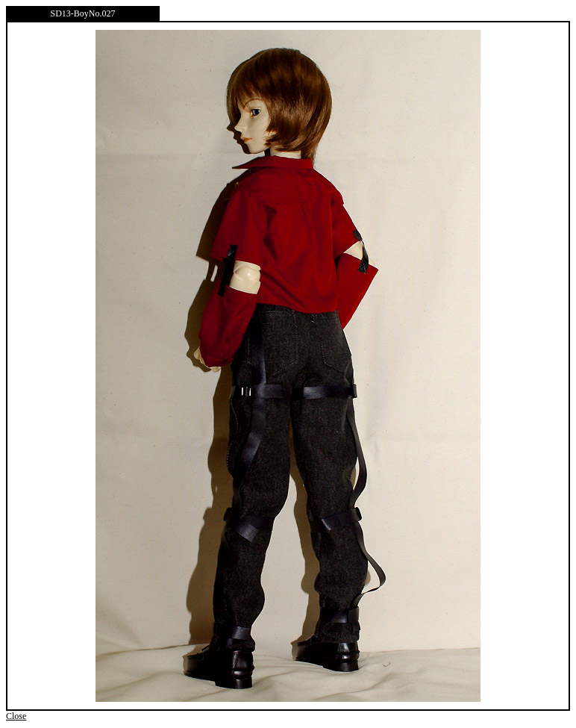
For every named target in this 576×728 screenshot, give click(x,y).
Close (16, 716)
